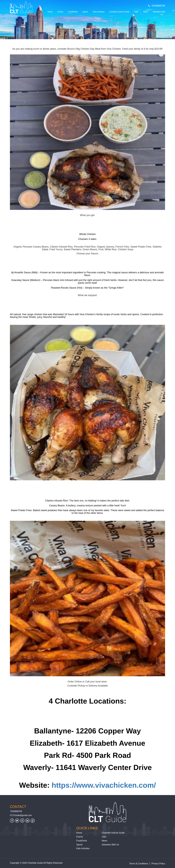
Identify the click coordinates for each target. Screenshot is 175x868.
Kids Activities (99, 12)
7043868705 (157, 6)
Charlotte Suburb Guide (119, 12)
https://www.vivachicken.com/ (104, 785)
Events (60, 12)
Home (50, 12)
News (146, 12)
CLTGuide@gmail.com (21, 815)
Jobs (136, 12)
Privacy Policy (158, 864)
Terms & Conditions (139, 864)
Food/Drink (73, 12)
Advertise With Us (159, 13)
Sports (85, 12)
